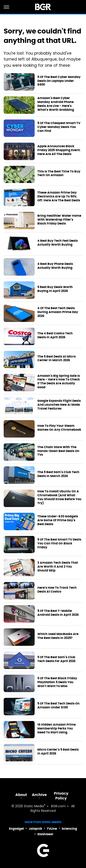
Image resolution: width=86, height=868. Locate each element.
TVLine (52, 829)
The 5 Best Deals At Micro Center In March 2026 (57, 359)
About (21, 795)
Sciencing (69, 829)
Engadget (16, 829)
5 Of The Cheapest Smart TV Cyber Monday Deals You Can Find (59, 127)
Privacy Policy (61, 796)
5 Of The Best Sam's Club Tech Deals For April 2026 (56, 659)
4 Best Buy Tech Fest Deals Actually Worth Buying (58, 243)
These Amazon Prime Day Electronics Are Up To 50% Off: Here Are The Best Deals (59, 197)
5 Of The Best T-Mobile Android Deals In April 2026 (58, 613)
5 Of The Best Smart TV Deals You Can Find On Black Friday (59, 544)
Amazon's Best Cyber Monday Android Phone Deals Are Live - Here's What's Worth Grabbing (56, 104)
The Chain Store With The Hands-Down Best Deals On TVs (58, 451)
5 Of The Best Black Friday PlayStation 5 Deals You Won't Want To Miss (57, 682)
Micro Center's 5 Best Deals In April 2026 (58, 752)
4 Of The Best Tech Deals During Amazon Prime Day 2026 (58, 312)
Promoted (12, 215)
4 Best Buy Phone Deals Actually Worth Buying (55, 266)
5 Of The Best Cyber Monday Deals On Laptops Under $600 (59, 81)
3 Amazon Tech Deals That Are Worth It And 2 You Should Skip (58, 567)
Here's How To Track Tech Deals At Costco (57, 590)
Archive (39, 795)
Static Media (34, 806)
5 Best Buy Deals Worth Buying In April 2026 (55, 289)
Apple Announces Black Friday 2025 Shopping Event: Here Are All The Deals (59, 150)
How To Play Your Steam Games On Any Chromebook (59, 428)
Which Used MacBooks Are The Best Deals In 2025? (58, 636)
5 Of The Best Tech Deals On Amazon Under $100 (58, 706)
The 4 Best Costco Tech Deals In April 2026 (55, 335)
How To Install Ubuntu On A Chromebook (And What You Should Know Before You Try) (59, 497)
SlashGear (45, 834)
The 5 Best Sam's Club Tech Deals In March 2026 (58, 474)
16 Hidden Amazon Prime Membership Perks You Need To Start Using (57, 729)
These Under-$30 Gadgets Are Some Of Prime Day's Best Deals (58, 520)
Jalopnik (35, 829)
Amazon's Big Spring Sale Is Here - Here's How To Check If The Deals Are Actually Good (59, 382)
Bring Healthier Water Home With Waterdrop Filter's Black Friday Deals (59, 220)
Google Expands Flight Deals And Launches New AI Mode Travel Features (59, 405)
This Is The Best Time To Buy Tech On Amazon (59, 173)
